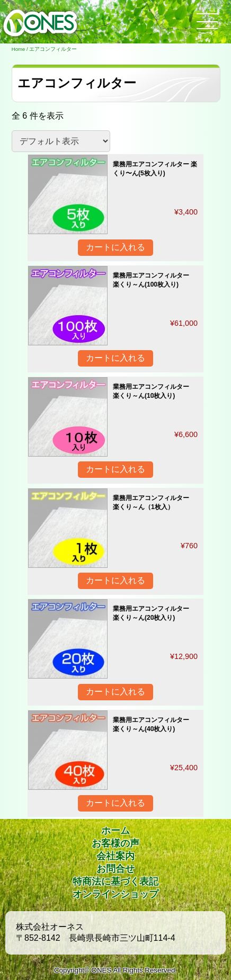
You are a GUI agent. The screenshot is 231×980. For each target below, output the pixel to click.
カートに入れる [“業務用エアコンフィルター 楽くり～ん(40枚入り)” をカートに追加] (115, 803)
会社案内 (115, 856)
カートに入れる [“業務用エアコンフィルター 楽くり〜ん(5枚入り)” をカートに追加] (115, 247)
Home (19, 49)
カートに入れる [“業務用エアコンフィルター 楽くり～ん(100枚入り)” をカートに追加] (115, 358)
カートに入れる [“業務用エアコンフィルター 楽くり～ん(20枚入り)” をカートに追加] (115, 692)
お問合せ (115, 869)
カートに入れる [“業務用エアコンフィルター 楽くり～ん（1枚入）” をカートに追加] (115, 580)
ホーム (115, 831)
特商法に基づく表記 (115, 881)
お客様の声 (115, 843)
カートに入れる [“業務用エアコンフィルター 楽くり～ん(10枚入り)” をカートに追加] (115, 469)
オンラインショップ (115, 894)
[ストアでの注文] (61, 141)
